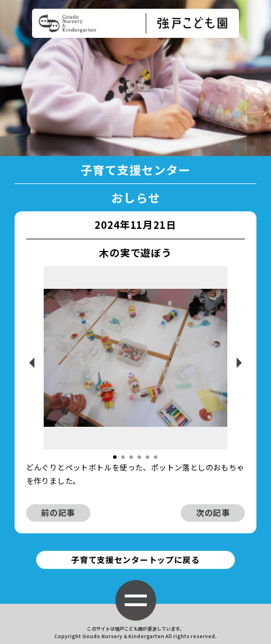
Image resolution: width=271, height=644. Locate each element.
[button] (115, 457)
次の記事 (213, 512)
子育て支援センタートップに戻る (135, 560)
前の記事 (58, 512)
